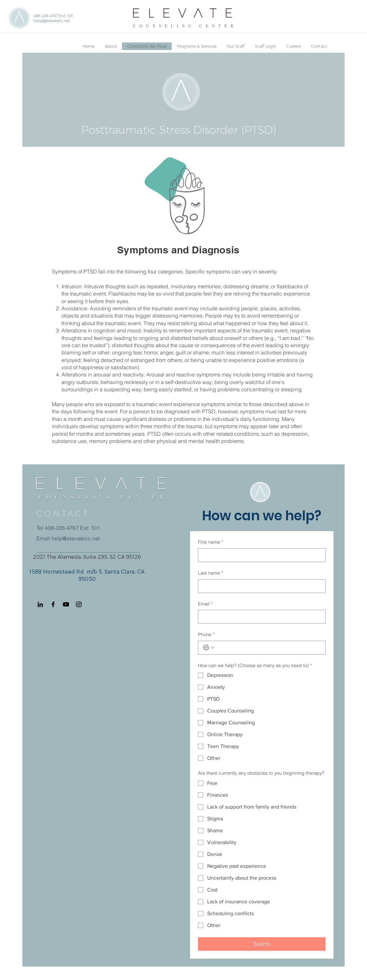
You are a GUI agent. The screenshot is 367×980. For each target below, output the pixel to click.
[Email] (260, 617)
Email (205, 604)
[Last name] (260, 586)
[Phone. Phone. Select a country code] (209, 648)
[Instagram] (79, 604)
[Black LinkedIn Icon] (40, 604)
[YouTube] (66, 604)
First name (210, 542)
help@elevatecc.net (52, 21)
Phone (206, 635)
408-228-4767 (62, 528)
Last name (210, 573)
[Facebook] (53, 604)
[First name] (260, 555)
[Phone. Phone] (268, 648)
